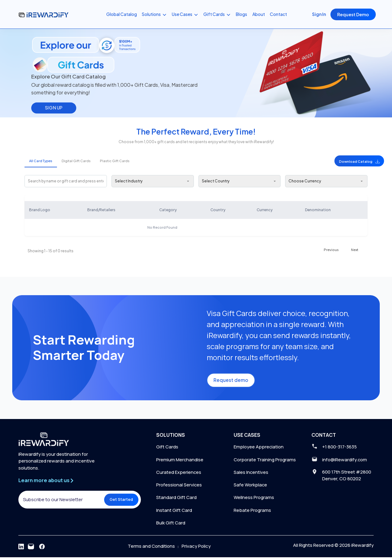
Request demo (232, 382)
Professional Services (179, 488)
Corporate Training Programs (265, 462)
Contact (278, 14)
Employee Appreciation (259, 449)
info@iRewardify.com (346, 462)
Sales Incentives (251, 475)
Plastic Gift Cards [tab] (115, 161)
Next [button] (355, 250)
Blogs (241, 14)
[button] (342, 161)
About (259, 14)
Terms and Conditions (151, 549)
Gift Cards (217, 14)
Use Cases (185, 14)
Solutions (154, 14)
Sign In (319, 14)
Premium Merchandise (180, 462)
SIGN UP (54, 108)
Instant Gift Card (174, 513)
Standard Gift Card (177, 500)
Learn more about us (49, 483)
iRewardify (362, 548)
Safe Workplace (251, 488)
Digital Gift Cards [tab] (76, 161)
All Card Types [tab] (41, 161)
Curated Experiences (179, 475)
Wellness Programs (254, 500)
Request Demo (353, 14)
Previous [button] (331, 250)
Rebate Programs (252, 513)
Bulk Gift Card (171, 526)
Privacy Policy (196, 549)
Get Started (119, 505)
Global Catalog (122, 14)
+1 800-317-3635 (340, 449)
